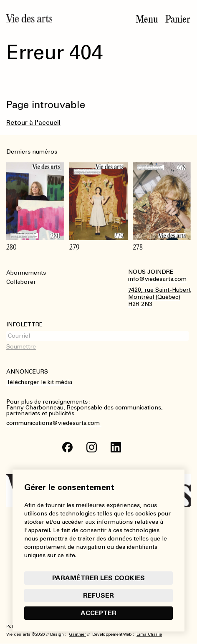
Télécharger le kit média (39, 382)
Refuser (98, 595)
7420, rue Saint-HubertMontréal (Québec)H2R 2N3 (159, 297)
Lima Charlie (149, 634)
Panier (178, 19)
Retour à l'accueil (33, 122)
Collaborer (21, 282)
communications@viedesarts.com (54, 423)
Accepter (98, 613)
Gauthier (77, 634)
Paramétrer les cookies (98, 578)
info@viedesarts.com (157, 279)
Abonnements (26, 273)
